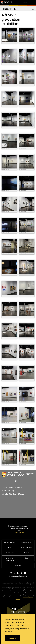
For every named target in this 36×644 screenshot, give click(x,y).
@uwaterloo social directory (18, 576)
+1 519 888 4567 (19, 532)
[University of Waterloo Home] (7, 3)
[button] (26, 3)
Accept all (13, 638)
